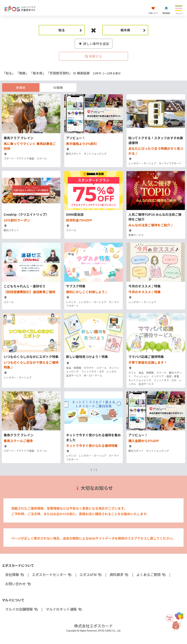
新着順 (21, 87)
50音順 (58, 87)
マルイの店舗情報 (22, 609)
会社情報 (15, 575)
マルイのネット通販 (64, 609)
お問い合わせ (18, 584)
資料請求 (119, 575)
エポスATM (91, 575)
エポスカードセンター (52, 575)
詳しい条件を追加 (94, 44)
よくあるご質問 (151, 575)
